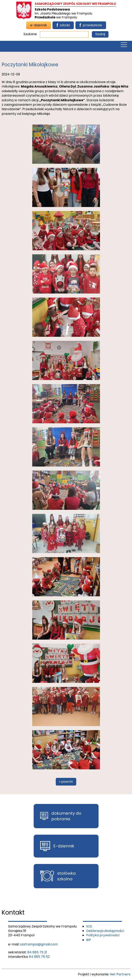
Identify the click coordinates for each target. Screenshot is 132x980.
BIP (89, 940)
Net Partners (120, 974)
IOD (89, 926)
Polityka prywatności (103, 935)
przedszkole (91, 25)
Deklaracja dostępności (105, 931)
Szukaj (100, 34)
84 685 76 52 (39, 957)
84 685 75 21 (37, 952)
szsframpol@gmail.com (39, 944)
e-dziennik (39, 25)
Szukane (30, 34)
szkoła (63, 25)
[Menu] (124, 46)
